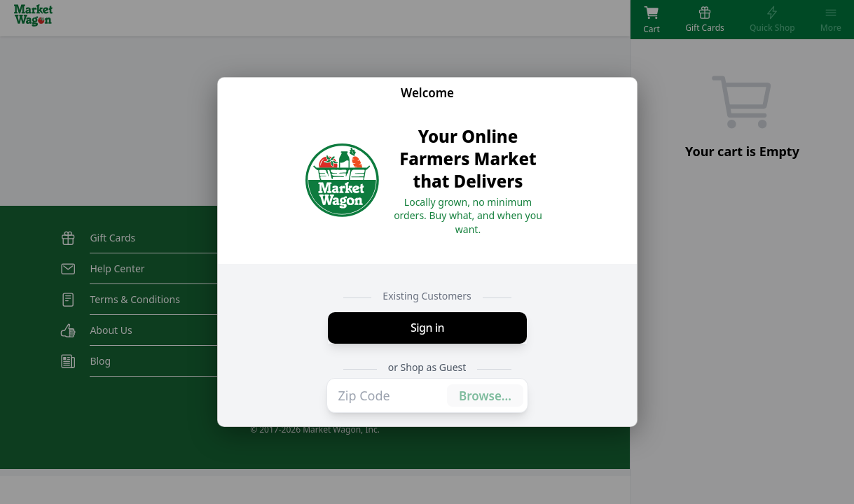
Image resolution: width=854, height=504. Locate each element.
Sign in (427, 328)
